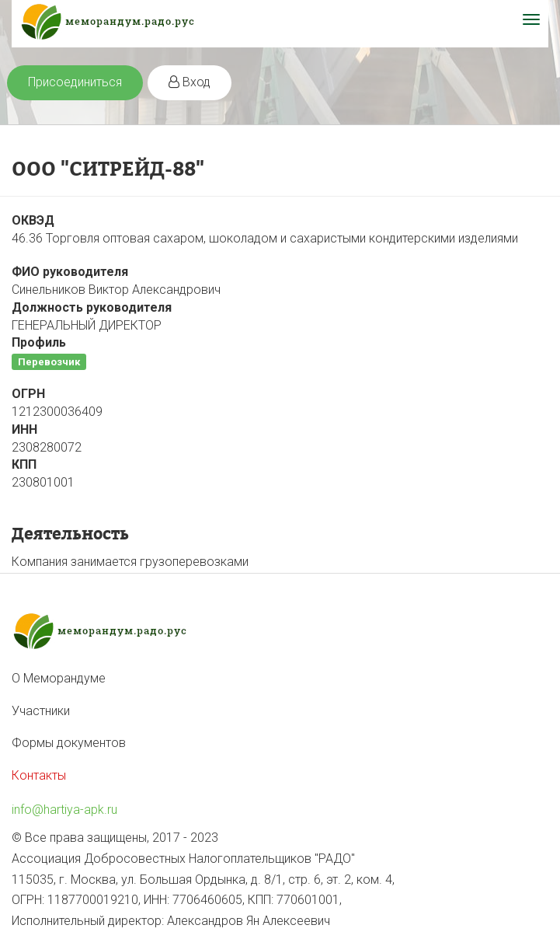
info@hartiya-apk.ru (64, 810)
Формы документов (69, 743)
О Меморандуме (59, 678)
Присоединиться (75, 82)
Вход (190, 82)
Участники (41, 711)
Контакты (39, 775)
